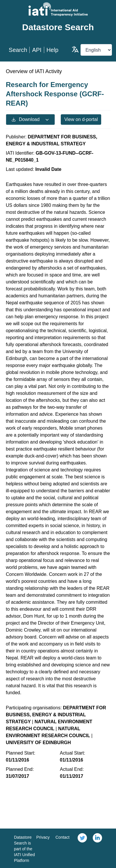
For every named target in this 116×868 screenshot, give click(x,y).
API (37, 50)
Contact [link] (63, 837)
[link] (82, 848)
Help (52, 50)
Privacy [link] (43, 837)
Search (18, 50)
